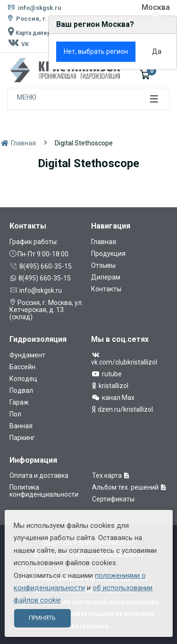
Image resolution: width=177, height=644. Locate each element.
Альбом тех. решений (129, 487)
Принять (42, 618)
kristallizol (110, 386)
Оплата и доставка (39, 475)
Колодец (23, 379)
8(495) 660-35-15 (41, 266)
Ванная (21, 426)
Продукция (108, 254)
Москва (156, 7)
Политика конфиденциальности (44, 491)
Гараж (19, 402)
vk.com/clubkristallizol (124, 359)
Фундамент (27, 355)
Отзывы (103, 265)
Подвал (21, 390)
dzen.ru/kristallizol (122, 409)
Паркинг (22, 438)
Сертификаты (113, 499)
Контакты (106, 289)
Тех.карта (111, 475)
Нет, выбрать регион (96, 51)
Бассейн (22, 367)
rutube (106, 374)
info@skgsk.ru (34, 8)
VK (18, 44)
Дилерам (106, 277)
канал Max (113, 398)
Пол (15, 414)
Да (157, 51)
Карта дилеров (32, 33)
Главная (18, 143)
